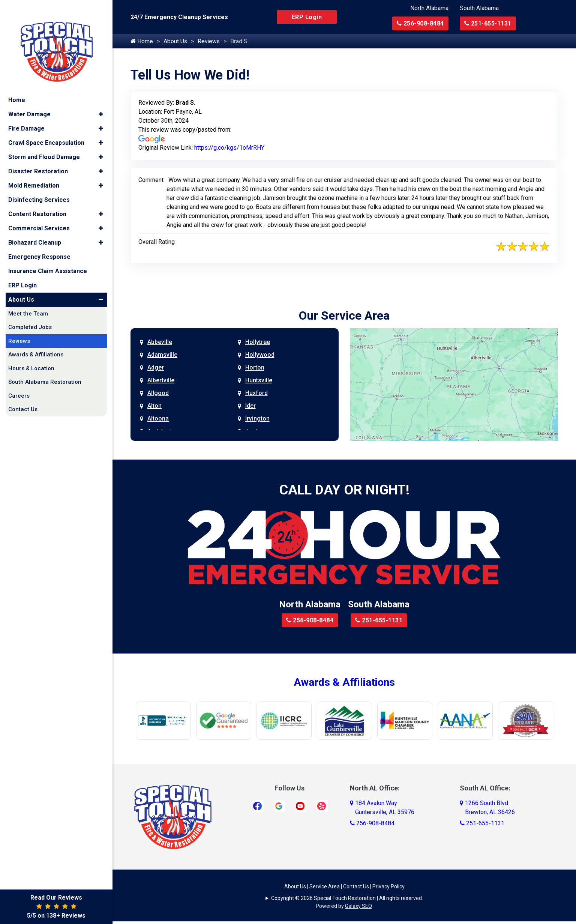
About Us (176, 41)
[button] (101, 102)
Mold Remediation (34, 173)
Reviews (210, 41)
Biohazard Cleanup (35, 230)
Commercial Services (39, 216)
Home (142, 41)
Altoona (158, 419)
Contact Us (356, 887)
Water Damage (29, 102)
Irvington (257, 419)
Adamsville (162, 355)
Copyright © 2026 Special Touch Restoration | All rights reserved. (347, 898)
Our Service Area (344, 316)
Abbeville (160, 342)
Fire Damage (26, 116)
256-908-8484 (420, 23)
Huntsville (259, 381)
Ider (250, 406)
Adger (156, 368)
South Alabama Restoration (45, 370)
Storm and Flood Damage (44, 145)
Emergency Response (39, 244)
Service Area (325, 887)
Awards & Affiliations (344, 683)
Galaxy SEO (358, 906)
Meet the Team (28, 301)
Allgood (158, 393)
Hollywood (260, 355)
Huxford (256, 393)
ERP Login (307, 17)
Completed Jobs (30, 315)
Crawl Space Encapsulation (46, 130)
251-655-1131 (488, 23)
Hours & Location (31, 356)
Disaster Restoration (38, 159)
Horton (255, 368)
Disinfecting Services (39, 187)
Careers (19, 383)
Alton (154, 406)
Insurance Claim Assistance (48, 259)
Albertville (161, 381)
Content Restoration (37, 202)
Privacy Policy (388, 887)
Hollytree (258, 342)
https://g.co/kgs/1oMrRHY (229, 148)
